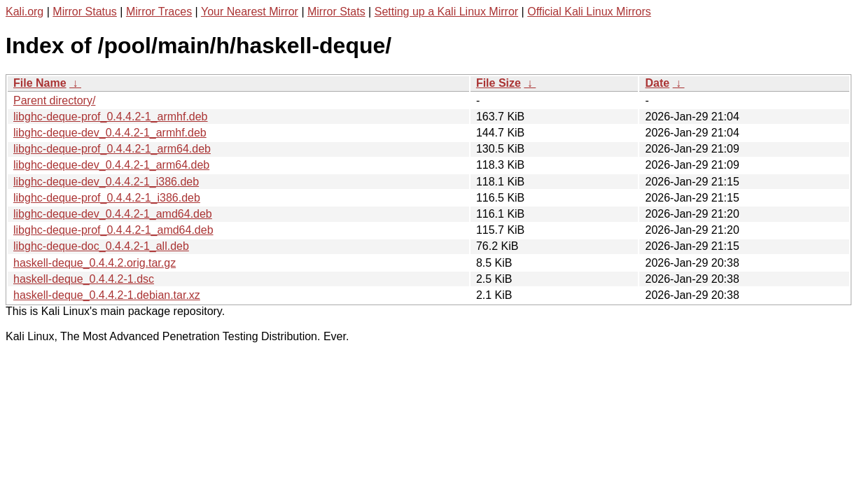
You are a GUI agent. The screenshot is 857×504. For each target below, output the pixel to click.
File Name (40, 83)
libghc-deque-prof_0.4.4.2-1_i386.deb (107, 198)
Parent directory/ (54, 100)
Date (657, 83)
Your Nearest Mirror (250, 12)
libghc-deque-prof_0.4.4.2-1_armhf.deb (111, 117)
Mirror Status (85, 12)
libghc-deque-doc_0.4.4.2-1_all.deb (101, 246)
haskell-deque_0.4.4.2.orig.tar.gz (95, 263)
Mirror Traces (159, 12)
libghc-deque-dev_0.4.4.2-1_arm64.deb (111, 165)
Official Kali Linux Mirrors (589, 12)
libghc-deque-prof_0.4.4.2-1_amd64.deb (113, 230)
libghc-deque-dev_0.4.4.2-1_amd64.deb (113, 214)
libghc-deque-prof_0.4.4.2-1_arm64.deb (112, 149)
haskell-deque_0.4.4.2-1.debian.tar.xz (107, 295)
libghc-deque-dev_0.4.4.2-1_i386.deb (106, 182)
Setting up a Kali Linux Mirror (446, 12)
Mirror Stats (336, 12)
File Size (499, 83)
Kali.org (25, 12)
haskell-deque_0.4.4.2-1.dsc (84, 279)
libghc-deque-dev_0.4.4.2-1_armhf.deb (110, 133)
